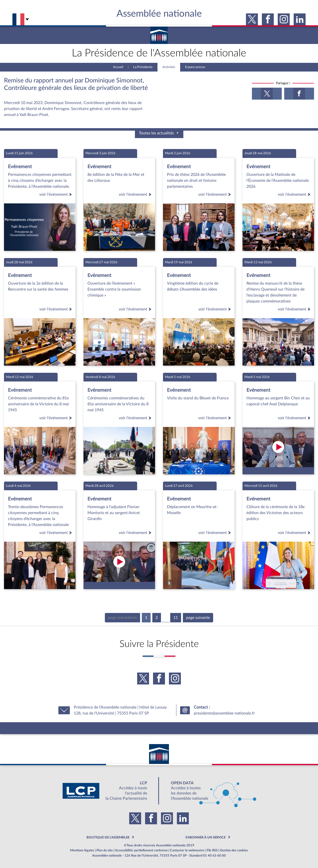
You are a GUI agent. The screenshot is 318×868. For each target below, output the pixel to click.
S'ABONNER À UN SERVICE (205, 837)
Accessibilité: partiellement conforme (141, 850)
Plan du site (105, 850)
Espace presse (195, 67)
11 (176, 618)
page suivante (198, 618)
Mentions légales (82, 850)
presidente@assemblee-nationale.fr (224, 713)
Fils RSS (212, 850)
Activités (169, 67)
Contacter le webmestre (187, 850)
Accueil (118, 67)
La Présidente (143, 67)
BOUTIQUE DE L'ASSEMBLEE (108, 837)
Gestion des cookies (234, 850)
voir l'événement (56, 194)
